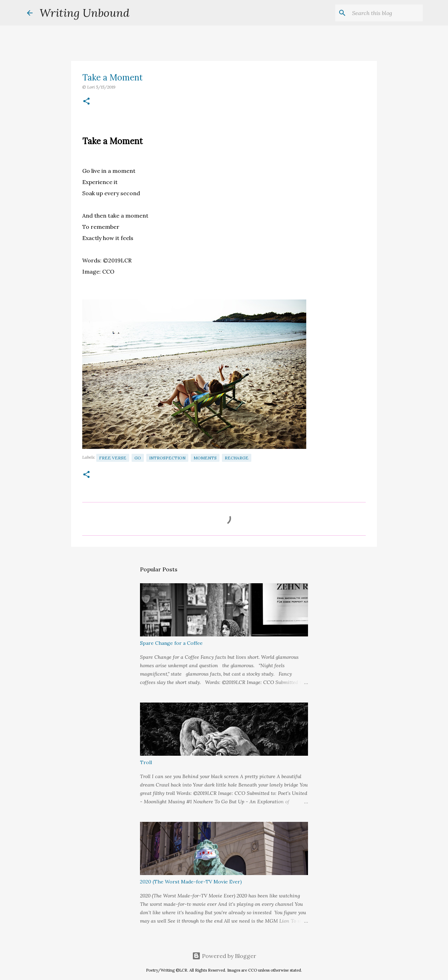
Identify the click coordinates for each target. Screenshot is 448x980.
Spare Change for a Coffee (171, 643)
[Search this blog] (386, 13)
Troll (146, 762)
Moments (205, 458)
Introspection (167, 458)
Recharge (237, 458)
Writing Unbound (85, 13)
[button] (86, 102)
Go (138, 458)
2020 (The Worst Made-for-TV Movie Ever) (191, 882)
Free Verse (113, 458)
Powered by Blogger (224, 956)
